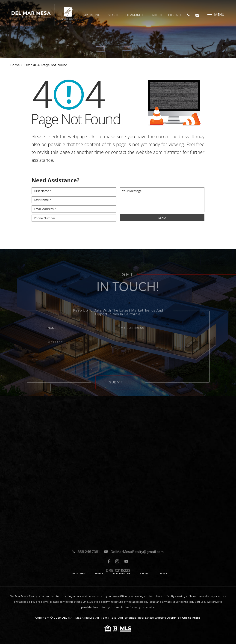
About (157, 15)
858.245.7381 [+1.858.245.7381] (88, 564)
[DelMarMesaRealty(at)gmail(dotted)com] (199, 15)
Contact (175, 15)
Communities (136, 15)
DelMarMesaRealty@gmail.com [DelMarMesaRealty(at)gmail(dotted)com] (137, 564)
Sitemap (130, 618)
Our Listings (92, 15)
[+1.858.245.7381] (189, 15)
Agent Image (191, 618)
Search (114, 15)
